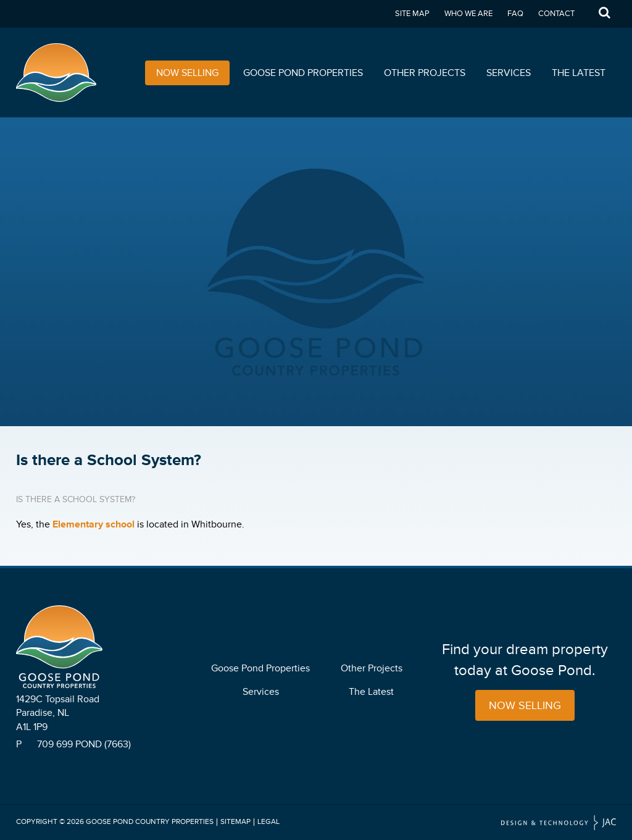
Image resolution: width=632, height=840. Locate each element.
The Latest (579, 73)
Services (509, 73)
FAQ (515, 14)
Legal (268, 822)
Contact (556, 14)
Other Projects (425, 73)
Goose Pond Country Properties (150, 822)
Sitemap (235, 822)
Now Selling (187, 73)
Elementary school (94, 524)
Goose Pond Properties (303, 73)
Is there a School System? (76, 499)
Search (604, 14)
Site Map (412, 14)
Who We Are (468, 14)
